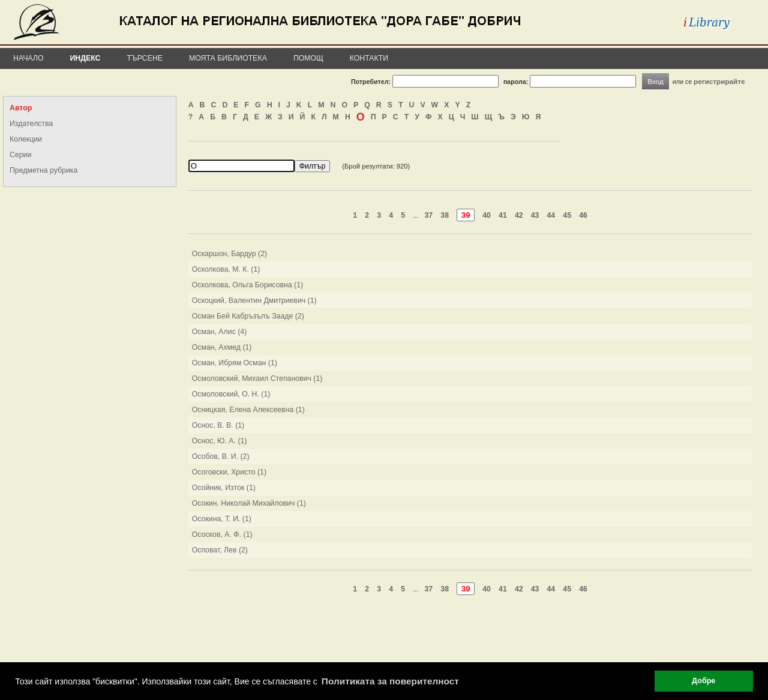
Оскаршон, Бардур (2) (229, 254)
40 (487, 215)
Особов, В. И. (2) (221, 456)
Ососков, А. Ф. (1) (222, 534)
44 (551, 215)
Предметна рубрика (43, 170)
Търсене (145, 58)
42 (519, 215)
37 (429, 215)
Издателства (31, 124)
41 (503, 215)
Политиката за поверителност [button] (390, 681)
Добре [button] (703, 681)
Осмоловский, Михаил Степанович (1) (257, 378)
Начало (28, 58)
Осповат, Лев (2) (220, 550)
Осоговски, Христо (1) (229, 472)
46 (583, 215)
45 (567, 215)
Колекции (26, 139)
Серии (20, 155)
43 (535, 215)
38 (445, 215)
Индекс (85, 58)
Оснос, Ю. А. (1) (220, 441)
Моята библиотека (228, 58)
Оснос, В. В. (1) (218, 425)
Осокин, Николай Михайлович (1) (249, 503)
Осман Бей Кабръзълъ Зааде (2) (248, 316)
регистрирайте (719, 81)
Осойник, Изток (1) (224, 488)
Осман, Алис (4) (220, 332)
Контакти (369, 58)
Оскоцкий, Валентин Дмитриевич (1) (254, 301)
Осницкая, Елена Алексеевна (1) (248, 410)
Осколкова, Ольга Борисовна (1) (247, 285)
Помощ (308, 58)
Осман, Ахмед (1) (222, 347)
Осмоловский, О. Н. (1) (231, 394)
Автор (21, 108)
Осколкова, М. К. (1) (226, 269)
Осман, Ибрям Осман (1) (235, 363)
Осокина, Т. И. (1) (222, 519)
